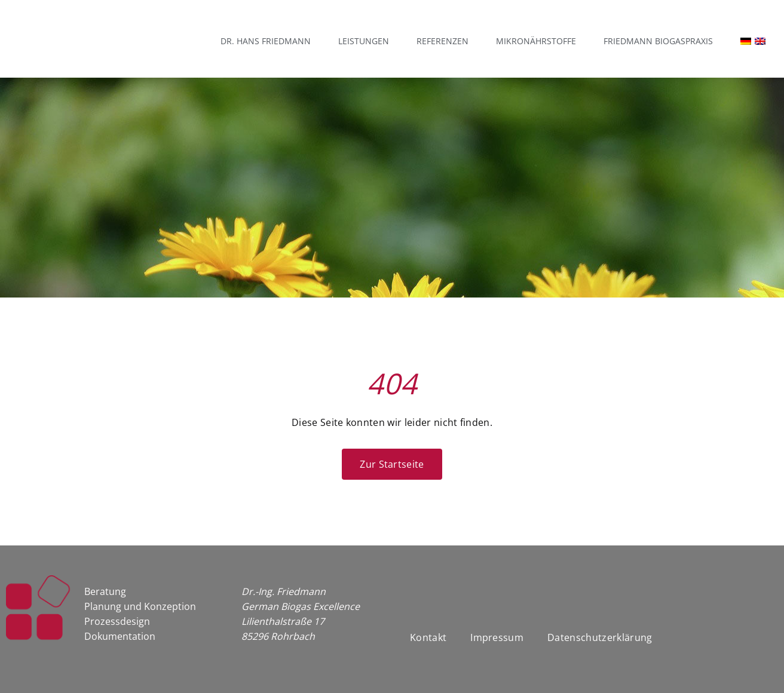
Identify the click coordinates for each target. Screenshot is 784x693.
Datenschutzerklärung (600, 637)
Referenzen (442, 41)
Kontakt (428, 637)
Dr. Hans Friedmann (266, 41)
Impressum (497, 637)
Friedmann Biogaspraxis (658, 41)
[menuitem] (740, 41)
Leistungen (364, 41)
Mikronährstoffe (536, 41)
